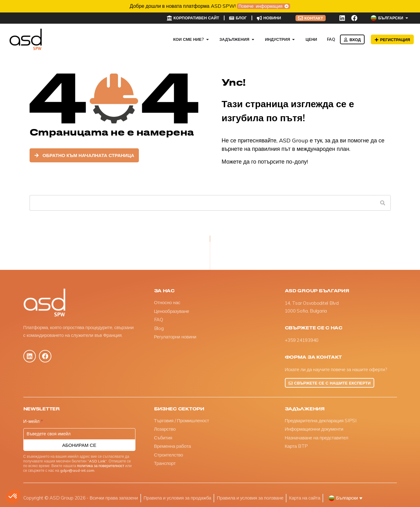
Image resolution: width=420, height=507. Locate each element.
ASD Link (97, 461)
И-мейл (33, 421)
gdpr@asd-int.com (77, 470)
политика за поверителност (101, 466)
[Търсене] (383, 203)
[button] (13, 496)
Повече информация (261, 6)
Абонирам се (79, 445)
